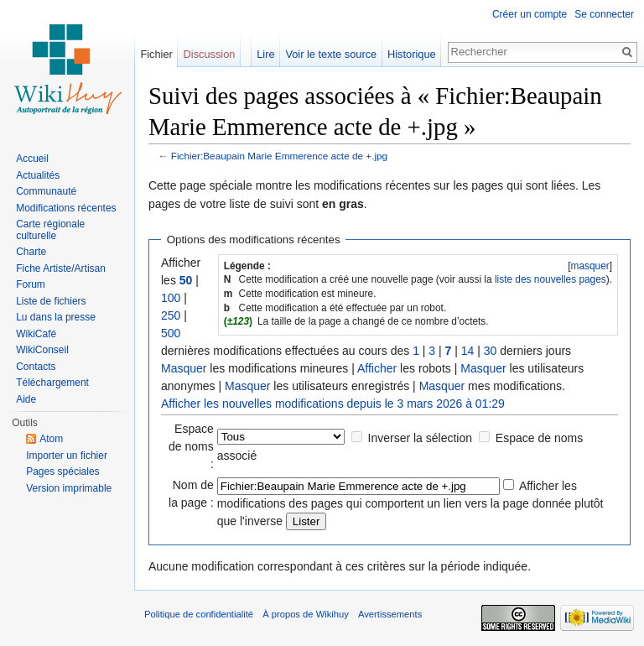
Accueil (32, 159)
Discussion (210, 54)
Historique (412, 54)
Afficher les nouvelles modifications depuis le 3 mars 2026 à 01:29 (333, 404)
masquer (589, 266)
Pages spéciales (62, 471)
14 (468, 351)
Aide (26, 399)
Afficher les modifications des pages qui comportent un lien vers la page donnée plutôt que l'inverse (410, 503)
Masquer (184, 368)
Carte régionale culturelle (50, 230)
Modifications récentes (66, 208)
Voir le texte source (331, 54)
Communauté (46, 191)
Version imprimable (69, 488)
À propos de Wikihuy (306, 614)
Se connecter (604, 14)
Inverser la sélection (421, 438)
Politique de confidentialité (199, 614)
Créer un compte (530, 14)
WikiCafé (36, 334)
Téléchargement (52, 383)
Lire (265, 54)
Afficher (377, 368)
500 (171, 333)
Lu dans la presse (56, 317)
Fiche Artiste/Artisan (61, 268)
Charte (31, 252)
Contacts (36, 367)
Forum (31, 284)
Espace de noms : (191, 446)
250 (171, 315)
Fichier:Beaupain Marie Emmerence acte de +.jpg (279, 156)
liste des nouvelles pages (551, 279)
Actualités (38, 175)
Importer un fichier (67, 456)
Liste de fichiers (51, 301)
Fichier (156, 54)
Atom (51, 439)
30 (491, 351)
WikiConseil (42, 350)
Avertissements (390, 614)
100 (171, 298)
